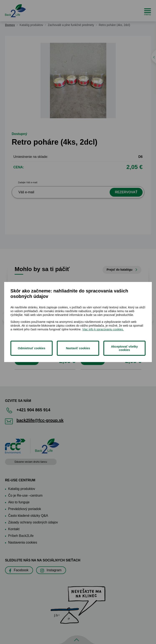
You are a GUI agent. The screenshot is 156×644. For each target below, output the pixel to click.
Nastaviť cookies (78, 348)
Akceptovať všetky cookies (124, 348)
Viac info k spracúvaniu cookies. (103, 329)
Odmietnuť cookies (32, 348)
